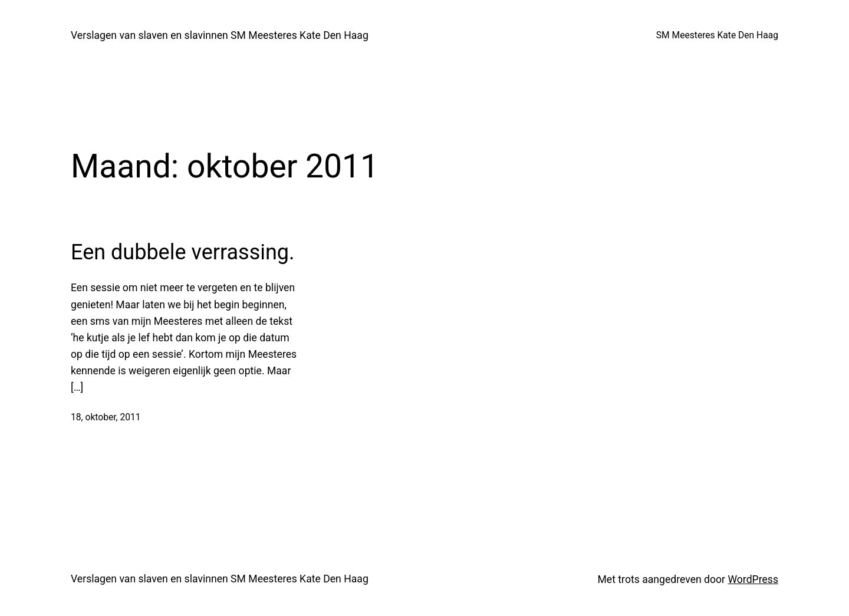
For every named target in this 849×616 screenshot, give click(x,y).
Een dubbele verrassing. (183, 252)
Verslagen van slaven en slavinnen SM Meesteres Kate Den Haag (220, 35)
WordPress (753, 579)
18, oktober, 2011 (106, 417)
